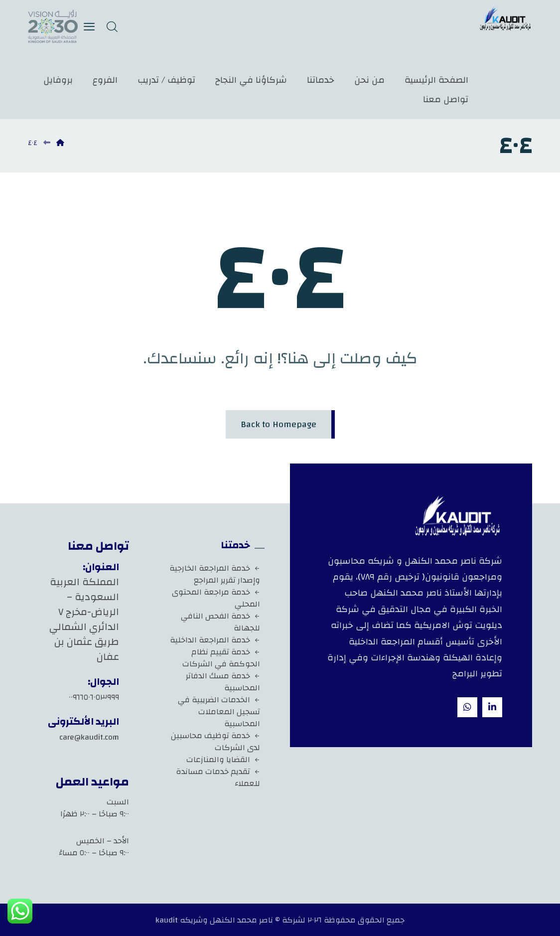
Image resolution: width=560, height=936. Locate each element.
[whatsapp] (467, 707)
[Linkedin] (492, 707)
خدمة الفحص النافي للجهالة (220, 622)
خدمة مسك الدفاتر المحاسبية (223, 682)
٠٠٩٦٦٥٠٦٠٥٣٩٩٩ (94, 697)
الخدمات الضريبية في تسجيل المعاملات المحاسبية (219, 712)
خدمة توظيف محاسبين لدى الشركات (215, 742)
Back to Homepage (279, 424)
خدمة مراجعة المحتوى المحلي (216, 598)
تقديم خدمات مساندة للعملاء (218, 778)
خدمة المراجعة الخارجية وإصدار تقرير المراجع (215, 574)
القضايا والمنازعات (223, 760)
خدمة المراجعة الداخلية (215, 640)
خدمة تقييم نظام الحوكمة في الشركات (221, 658)
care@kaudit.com (89, 737)
